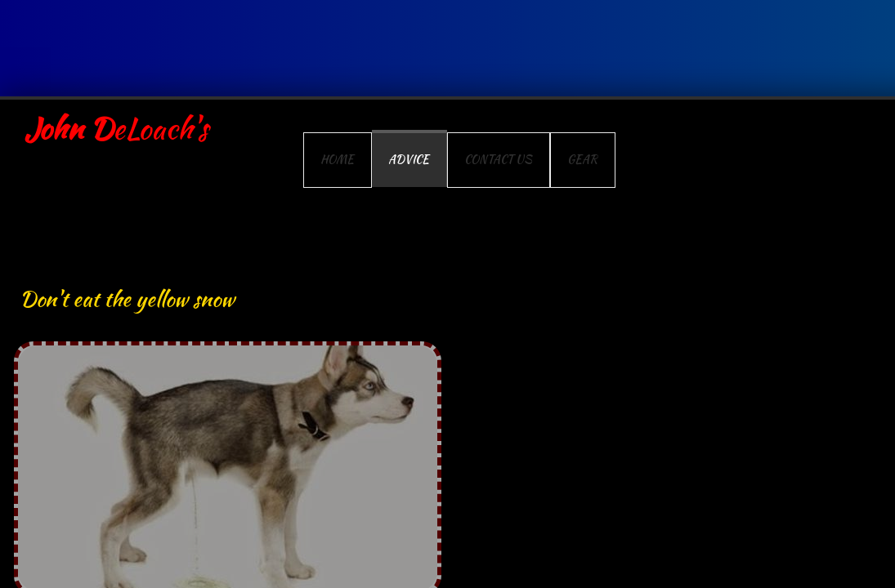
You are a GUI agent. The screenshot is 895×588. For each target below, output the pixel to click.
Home (337, 159)
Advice (409, 159)
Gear (582, 159)
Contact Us (498, 159)
